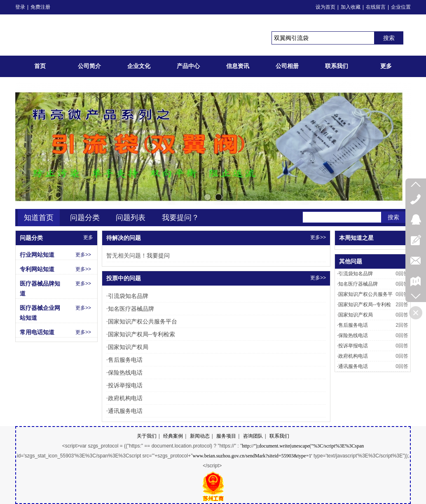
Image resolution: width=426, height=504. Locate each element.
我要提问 (158, 256)
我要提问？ (180, 218)
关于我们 (147, 436)
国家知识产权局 (127, 347)
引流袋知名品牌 (127, 296)
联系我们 (279, 436)
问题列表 (131, 218)
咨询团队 (253, 436)
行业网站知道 (37, 255)
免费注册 (40, 7)
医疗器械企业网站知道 (40, 313)
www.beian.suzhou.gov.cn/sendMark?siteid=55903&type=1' (252, 456)
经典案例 (173, 436)
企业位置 (401, 7)
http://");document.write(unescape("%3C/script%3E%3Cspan (303, 446)
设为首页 (325, 7)
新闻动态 (200, 436)
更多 (88, 237)
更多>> (318, 237)
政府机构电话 (124, 398)
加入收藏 (351, 7)
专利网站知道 (37, 269)
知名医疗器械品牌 (130, 309)
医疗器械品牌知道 (40, 288)
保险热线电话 (124, 373)
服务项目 (226, 436)
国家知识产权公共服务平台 (142, 321)
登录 (20, 7)
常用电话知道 (37, 332)
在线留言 (376, 7)
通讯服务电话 (124, 411)
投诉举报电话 (124, 385)
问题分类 (85, 218)
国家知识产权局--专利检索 (141, 334)
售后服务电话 (124, 360)
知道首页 (39, 218)
